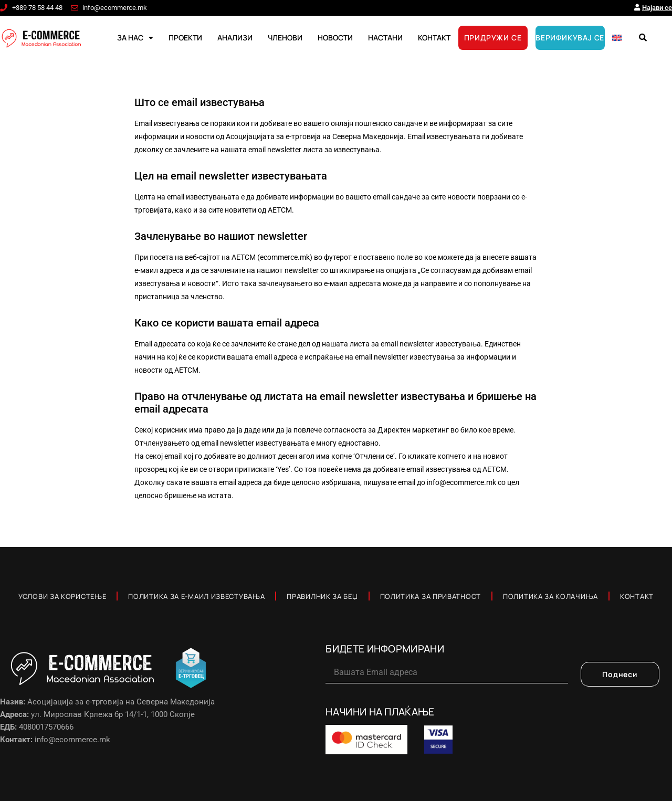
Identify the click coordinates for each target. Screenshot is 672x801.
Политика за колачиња (550, 596)
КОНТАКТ (434, 38)
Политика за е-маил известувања (196, 596)
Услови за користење (62, 596)
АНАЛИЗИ (235, 38)
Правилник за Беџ (322, 596)
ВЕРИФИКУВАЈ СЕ (570, 38)
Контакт (637, 596)
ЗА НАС (135, 38)
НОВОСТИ (335, 38)
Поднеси (620, 674)
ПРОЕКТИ (185, 38)
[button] (643, 38)
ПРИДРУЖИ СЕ (493, 38)
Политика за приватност (430, 596)
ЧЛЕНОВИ (285, 38)
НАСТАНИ (385, 38)
